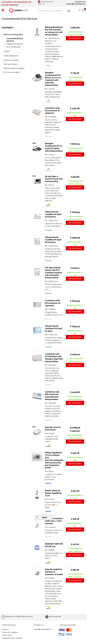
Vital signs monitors (11, 64)
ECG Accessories (14, 47)
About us (5, 629)
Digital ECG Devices (15, 44)
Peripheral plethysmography (14, 68)
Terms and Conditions (10, 632)
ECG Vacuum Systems (12, 72)
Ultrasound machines (11, 60)
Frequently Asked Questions (12, 638)
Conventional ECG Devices (15, 40)
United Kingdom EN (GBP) (45, 3)
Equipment (8, 28)
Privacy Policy (7, 635)
